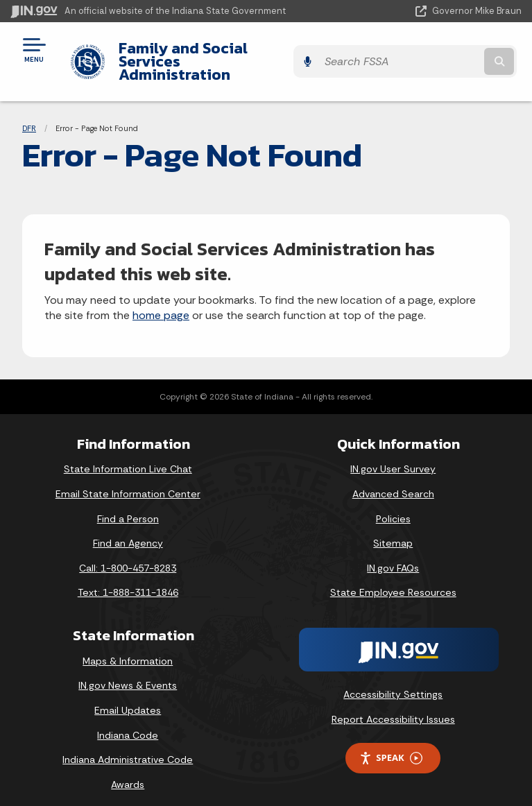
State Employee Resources (393, 579)
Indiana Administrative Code (128, 746)
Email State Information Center (128, 481)
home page (161, 302)
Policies (393, 505)
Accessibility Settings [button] (393, 681)
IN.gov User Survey (393, 456)
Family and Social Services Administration (209, 54)
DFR (29, 114)
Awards (128, 771)
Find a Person (128, 505)
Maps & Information (128, 648)
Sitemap (393, 530)
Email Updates (128, 697)
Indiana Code (128, 721)
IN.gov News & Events (128, 672)
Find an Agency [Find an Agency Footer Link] (128, 530)
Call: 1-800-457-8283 (128, 555)
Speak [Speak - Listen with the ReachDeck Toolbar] (391, 745)
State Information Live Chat (128, 456)
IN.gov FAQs (393, 555)
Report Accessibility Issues (393, 705)
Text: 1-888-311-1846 (128, 579)
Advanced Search (393, 481)
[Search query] (447, 55)
